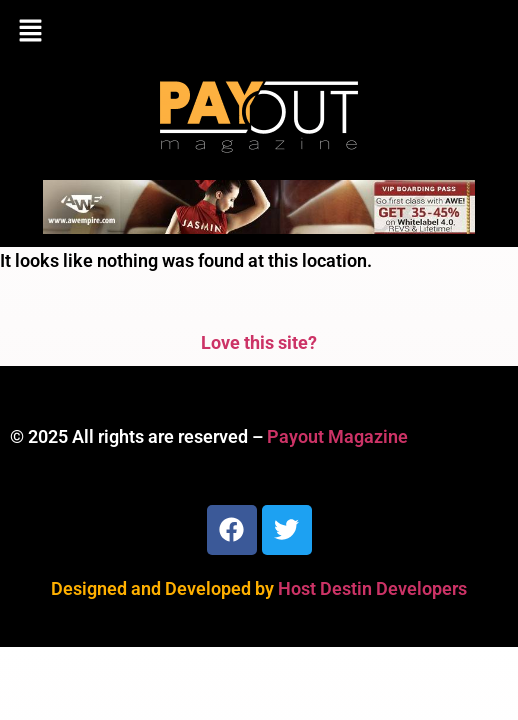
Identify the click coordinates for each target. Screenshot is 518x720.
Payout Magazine (337, 436)
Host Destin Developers (372, 588)
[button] (259, 32)
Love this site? (259, 342)
